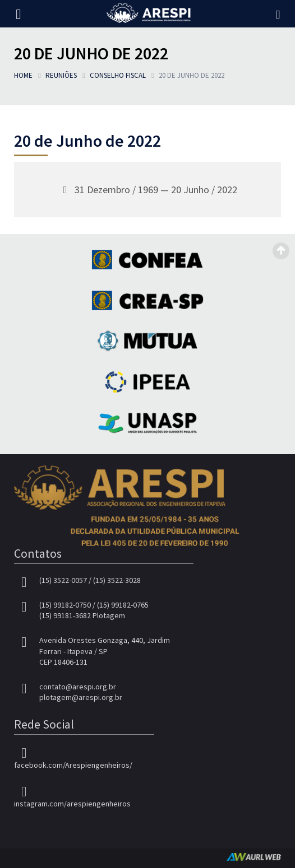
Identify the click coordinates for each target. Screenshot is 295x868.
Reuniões (61, 75)
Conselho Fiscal (118, 75)
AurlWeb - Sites (254, 857)
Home (23, 75)
